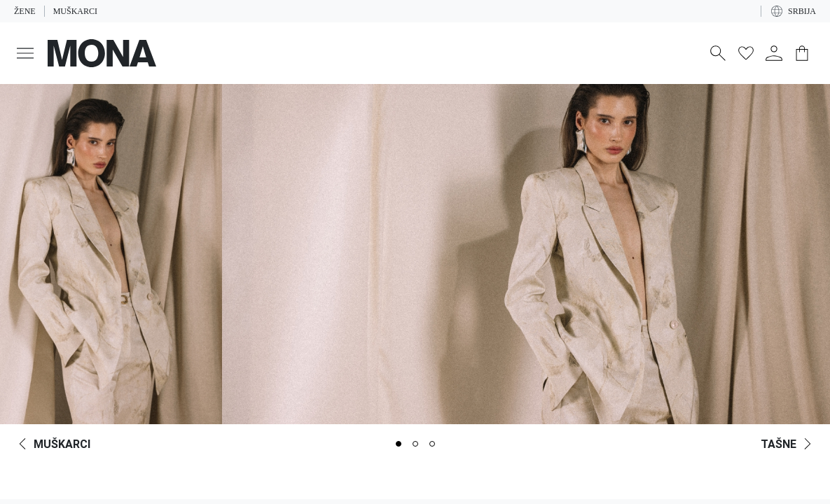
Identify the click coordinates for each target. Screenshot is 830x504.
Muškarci (75, 11)
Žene (25, 11)
